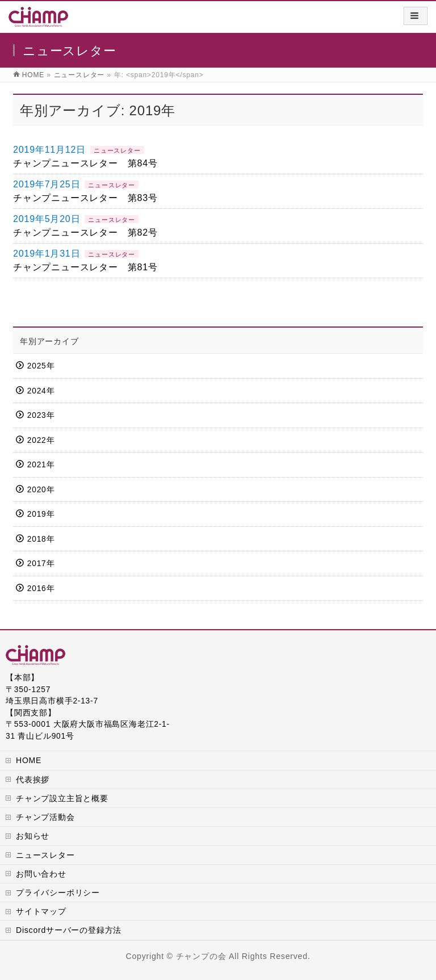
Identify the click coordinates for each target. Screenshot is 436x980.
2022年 (41, 440)
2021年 (41, 465)
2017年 (41, 564)
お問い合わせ (41, 874)
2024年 (41, 391)
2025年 (41, 366)
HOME (29, 760)
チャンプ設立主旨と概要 (62, 798)
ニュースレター (117, 150)
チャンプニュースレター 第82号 (85, 233)
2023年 (41, 415)
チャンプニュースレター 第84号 (85, 163)
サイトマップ (41, 911)
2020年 (41, 490)
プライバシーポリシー (58, 893)
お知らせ (33, 836)
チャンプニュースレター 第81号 (85, 267)
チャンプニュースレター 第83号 (85, 198)
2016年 (41, 589)
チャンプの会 (201, 956)
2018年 (41, 539)
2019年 (41, 514)
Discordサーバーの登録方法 (69, 930)
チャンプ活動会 (45, 817)
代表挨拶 (33, 780)
